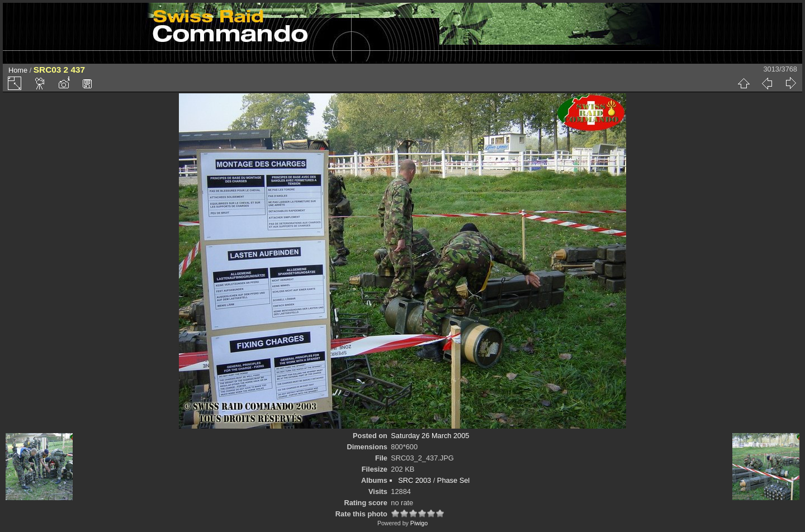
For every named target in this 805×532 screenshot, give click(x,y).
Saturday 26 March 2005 (430, 436)
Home (18, 70)
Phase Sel (453, 480)
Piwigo (419, 523)
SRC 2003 (415, 480)
